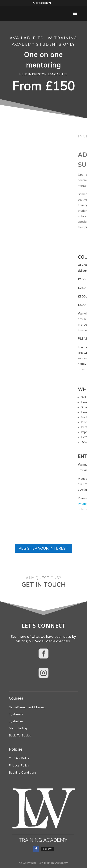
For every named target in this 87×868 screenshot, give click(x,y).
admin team (56, 358)
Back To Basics (20, 735)
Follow (47, 849)
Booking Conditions (52, 484)
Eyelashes (16, 721)
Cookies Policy (19, 758)
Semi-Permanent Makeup (27, 707)
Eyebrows (16, 714)
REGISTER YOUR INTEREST (43, 548)
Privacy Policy (21, 504)
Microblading (18, 728)
